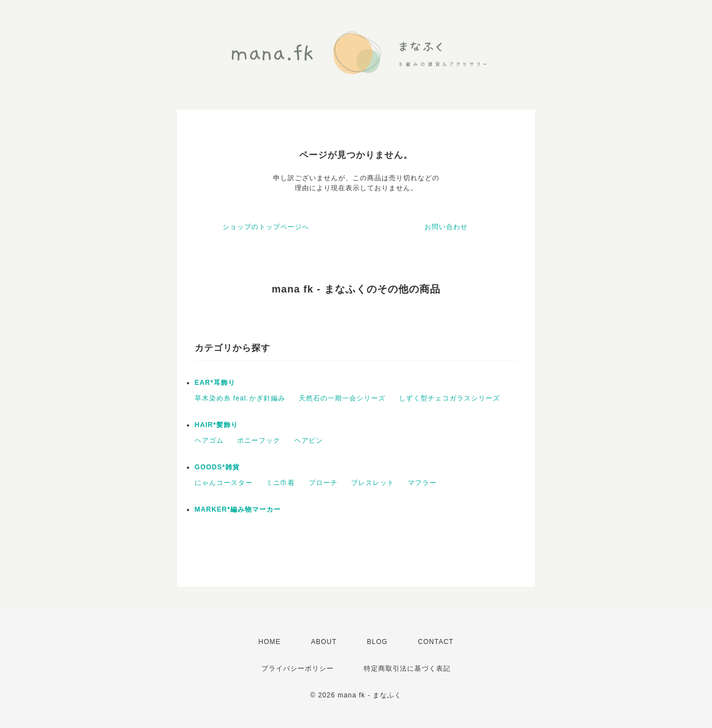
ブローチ (323, 483)
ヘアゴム (209, 440)
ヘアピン (309, 440)
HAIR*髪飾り (216, 425)
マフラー (422, 483)
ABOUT (324, 642)
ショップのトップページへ (266, 227)
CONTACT (436, 642)
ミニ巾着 (280, 483)
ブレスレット (373, 483)
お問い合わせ (446, 227)
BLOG (377, 642)
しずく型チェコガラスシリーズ (449, 398)
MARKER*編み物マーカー (238, 509)
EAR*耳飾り (215, 383)
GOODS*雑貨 (217, 467)
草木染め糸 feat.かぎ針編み (240, 398)
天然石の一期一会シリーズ (342, 398)
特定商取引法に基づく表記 (407, 668)
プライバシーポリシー (298, 668)
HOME (270, 642)
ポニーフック (259, 440)
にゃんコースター (224, 483)
